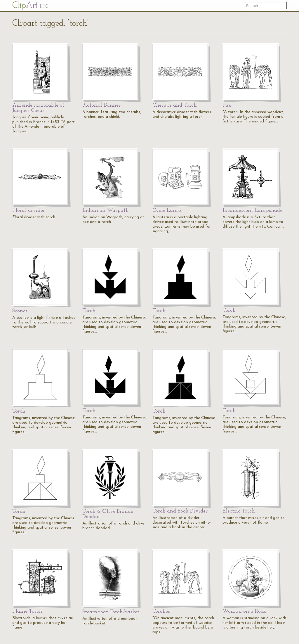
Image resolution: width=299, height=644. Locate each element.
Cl (30, 6)
